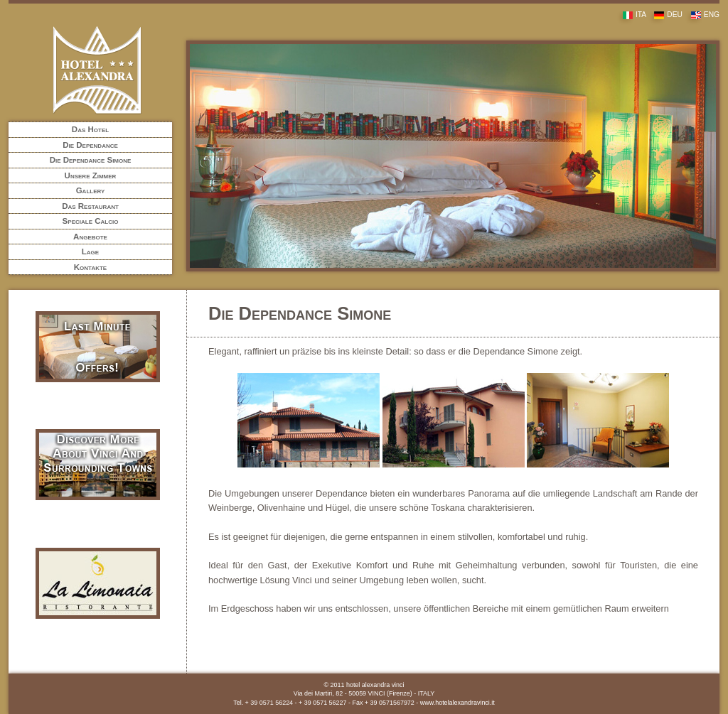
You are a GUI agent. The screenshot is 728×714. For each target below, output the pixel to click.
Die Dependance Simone (91, 160)
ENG (702, 15)
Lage (90, 251)
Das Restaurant (90, 206)
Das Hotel (90, 129)
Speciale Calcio (91, 221)
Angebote (90, 237)
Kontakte (90, 267)
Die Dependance (90, 145)
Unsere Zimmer (91, 175)
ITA (631, 15)
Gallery (91, 190)
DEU (665, 15)
